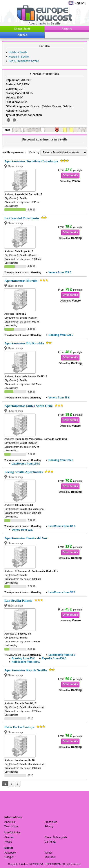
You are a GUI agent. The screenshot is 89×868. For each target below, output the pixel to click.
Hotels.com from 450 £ (26, 662)
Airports (67, 29)
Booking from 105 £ (61, 460)
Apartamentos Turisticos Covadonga (31, 161)
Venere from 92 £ (22, 530)
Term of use (11, 826)
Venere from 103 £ (60, 272)
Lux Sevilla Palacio (18, 601)
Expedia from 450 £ (54, 658)
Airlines (22, 35)
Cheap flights (22, 29)
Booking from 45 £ (23, 658)
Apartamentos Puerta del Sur (26, 538)
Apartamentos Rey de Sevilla (26, 670)
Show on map (15, 166)
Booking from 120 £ (61, 335)
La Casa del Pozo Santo (22, 218)
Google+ (9, 857)
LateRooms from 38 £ (62, 592)
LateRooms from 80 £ (62, 526)
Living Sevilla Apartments (24, 472)
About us (10, 822)
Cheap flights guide (56, 837)
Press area (51, 822)
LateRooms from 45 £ (62, 655)
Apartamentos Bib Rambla (24, 343)
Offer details (70, 175)
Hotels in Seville (18, 52)
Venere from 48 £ (59, 398)
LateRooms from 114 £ (26, 464)
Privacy (49, 826)
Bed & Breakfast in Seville (24, 61)
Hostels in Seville (19, 57)
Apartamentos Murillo (21, 281)
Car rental (50, 842)
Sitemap (9, 837)
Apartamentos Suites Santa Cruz (28, 406)
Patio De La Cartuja (19, 727)
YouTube (50, 857)
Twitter (48, 853)
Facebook (10, 853)
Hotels (8, 842)
